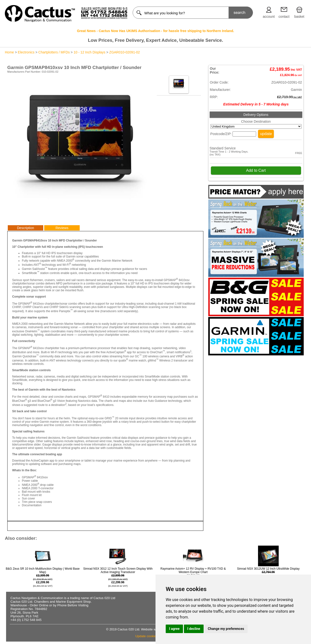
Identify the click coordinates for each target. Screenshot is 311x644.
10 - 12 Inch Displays (90, 52)
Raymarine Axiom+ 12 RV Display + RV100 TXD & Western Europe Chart (193, 574)
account (269, 17)
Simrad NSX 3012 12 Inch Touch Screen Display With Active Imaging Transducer (118, 577)
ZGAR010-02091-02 (125, 52)
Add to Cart (256, 170)
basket (299, 17)
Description (26, 228)
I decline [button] (194, 629)
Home (9, 52)
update (266, 134)
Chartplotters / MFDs (54, 52)
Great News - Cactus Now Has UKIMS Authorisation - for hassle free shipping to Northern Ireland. (156, 31)
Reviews (62, 228)
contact (284, 17)
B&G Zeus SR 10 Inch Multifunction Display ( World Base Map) (43, 577)
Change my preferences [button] (226, 629)
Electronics (26, 52)
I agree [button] (174, 629)
